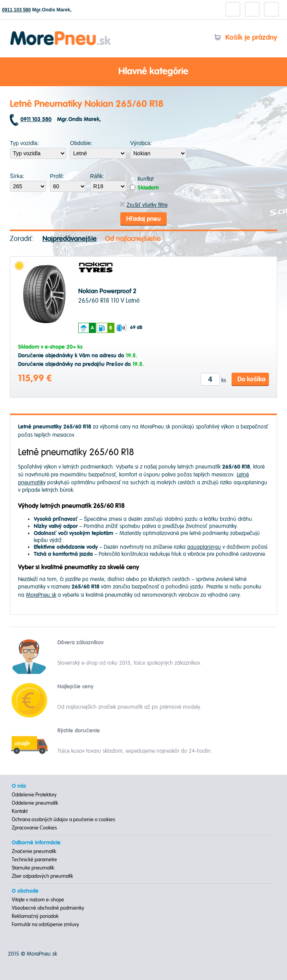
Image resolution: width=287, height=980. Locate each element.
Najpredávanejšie (70, 239)
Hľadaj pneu (143, 219)
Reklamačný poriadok (35, 916)
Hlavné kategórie (143, 72)
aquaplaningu (204, 547)
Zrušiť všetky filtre (143, 205)
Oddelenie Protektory (34, 795)
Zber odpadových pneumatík (42, 876)
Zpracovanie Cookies (34, 828)
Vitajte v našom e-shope (38, 900)
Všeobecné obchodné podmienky (48, 908)
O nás (19, 786)
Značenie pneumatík (34, 851)
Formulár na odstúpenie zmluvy (45, 925)
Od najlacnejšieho (133, 239)
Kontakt (20, 811)
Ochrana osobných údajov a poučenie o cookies (63, 820)
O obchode (25, 891)
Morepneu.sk (61, 32)
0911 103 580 (16, 10)
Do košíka (251, 379)
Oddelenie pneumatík (35, 803)
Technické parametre (34, 860)
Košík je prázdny (246, 38)
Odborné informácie (36, 843)
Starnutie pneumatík (33, 868)
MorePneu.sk (41, 595)
